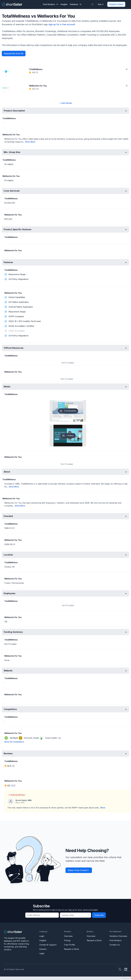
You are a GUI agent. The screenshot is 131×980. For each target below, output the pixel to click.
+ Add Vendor (66, 103)
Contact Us (115, 945)
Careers (43, 949)
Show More (30, 142)
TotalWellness (36, 69)
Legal (42, 953)
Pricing (67, 940)
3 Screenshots (68, 411)
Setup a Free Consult (77, 870)
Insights (64, 4)
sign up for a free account (62, 24)
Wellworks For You (38, 86)
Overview (68, 936)
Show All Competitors (14, 742)
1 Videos (68, 436)
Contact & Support (48, 945)
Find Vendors (51, 4)
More (103, 808)
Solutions (76, 4)
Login (42, 936)
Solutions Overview (118, 936)
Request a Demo (116, 4)
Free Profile (69, 945)
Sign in (101, 4)
